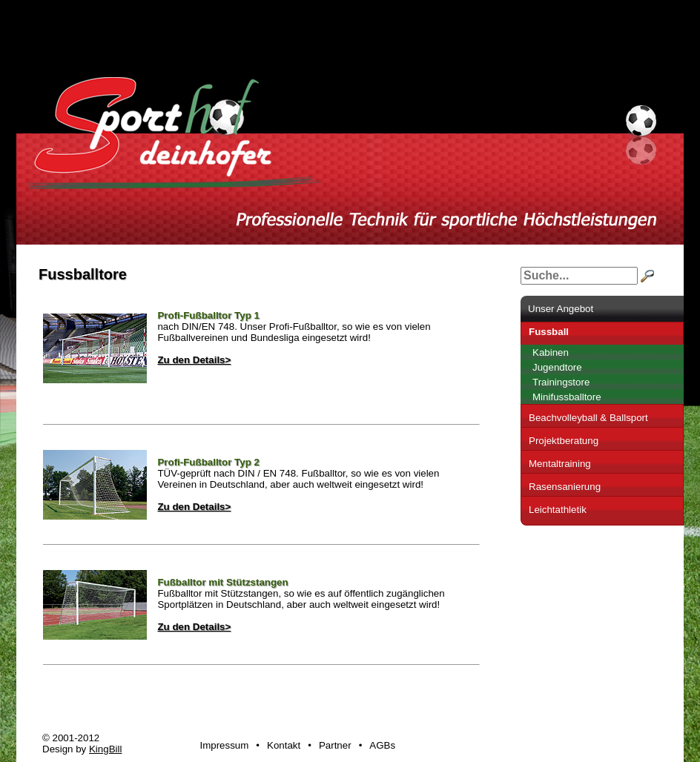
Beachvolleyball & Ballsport (588, 418)
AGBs (382, 745)
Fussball (549, 332)
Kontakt (284, 745)
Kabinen (551, 352)
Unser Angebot (561, 309)
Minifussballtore (567, 397)
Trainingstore (561, 382)
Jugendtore (557, 367)
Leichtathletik (558, 510)
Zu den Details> (194, 360)
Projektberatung (564, 441)
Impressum (224, 745)
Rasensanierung (565, 487)
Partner (335, 745)
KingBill (105, 749)
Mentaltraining (560, 464)
